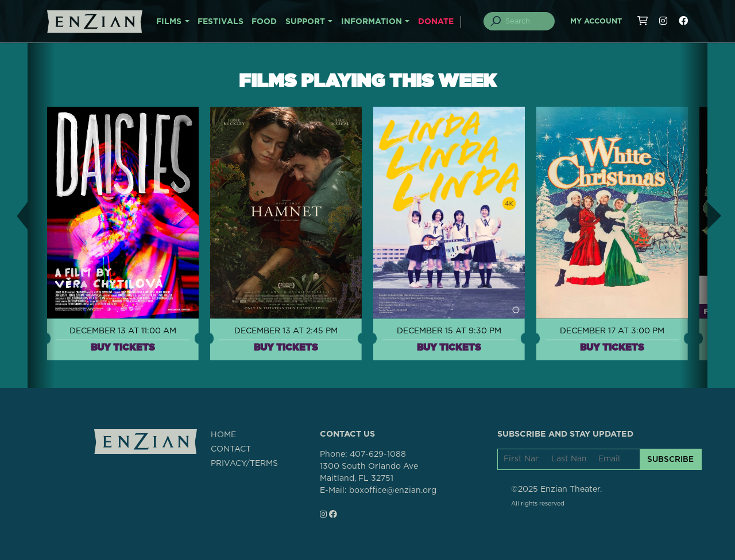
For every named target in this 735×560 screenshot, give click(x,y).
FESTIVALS (220, 22)
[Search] (526, 21)
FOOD (264, 22)
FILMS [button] (169, 22)
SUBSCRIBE (670, 459)
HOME (223, 435)
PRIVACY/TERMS (244, 464)
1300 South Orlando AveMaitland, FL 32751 (369, 472)
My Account (596, 22)
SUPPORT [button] (305, 22)
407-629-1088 (378, 454)
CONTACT (231, 449)
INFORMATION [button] (372, 22)
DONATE (436, 22)
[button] (14, 215)
